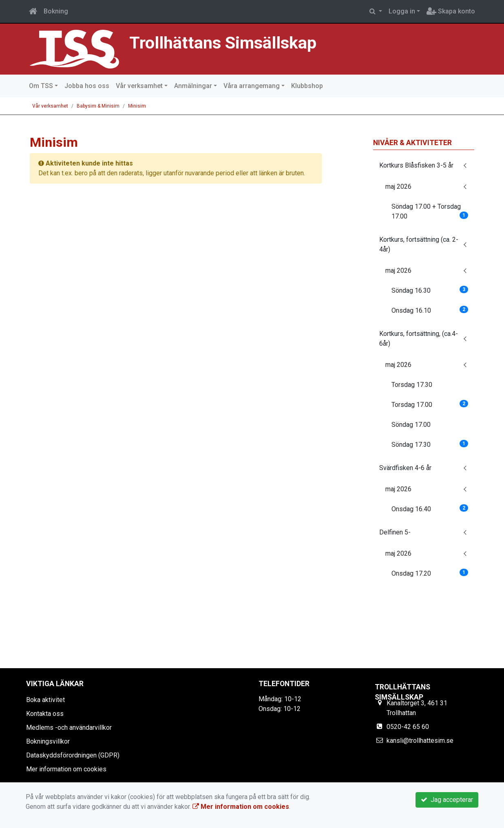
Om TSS (41, 86)
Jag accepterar (447, 800)
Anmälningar (193, 86)
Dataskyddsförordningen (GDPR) (73, 755)
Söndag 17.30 (430, 444)
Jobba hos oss (87, 86)
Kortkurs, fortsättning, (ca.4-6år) (419, 339)
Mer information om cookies (66, 769)
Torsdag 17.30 (412, 385)
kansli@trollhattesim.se (420, 741)
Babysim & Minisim (98, 106)
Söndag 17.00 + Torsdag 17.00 (430, 211)
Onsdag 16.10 (430, 310)
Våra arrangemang (252, 86)
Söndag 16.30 (430, 290)
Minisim (137, 106)
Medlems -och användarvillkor (69, 728)
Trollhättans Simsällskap (227, 43)
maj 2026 (398, 187)
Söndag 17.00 (411, 425)
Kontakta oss (45, 714)
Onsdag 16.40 (430, 509)
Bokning (56, 11)
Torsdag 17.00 (430, 404)
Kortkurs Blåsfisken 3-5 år (416, 165)
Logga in (402, 11)
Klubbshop (307, 86)
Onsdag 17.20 (430, 573)
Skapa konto (451, 11)
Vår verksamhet (139, 86)
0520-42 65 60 (408, 727)
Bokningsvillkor (48, 741)
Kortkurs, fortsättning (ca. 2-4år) (419, 244)
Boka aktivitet (45, 700)
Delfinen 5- (395, 532)
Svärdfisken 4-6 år (405, 468)
